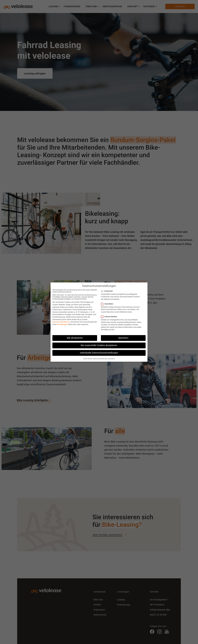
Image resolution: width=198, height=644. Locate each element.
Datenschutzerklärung (61, 322)
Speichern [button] (123, 337)
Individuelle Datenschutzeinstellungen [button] (99, 351)
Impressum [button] (111, 357)
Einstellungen (62, 324)
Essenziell (108, 290)
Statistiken (108, 303)
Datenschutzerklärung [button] (100, 357)
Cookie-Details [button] (88, 357)
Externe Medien (110, 316)
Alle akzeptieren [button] (75, 337)
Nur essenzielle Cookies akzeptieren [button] (99, 344)
